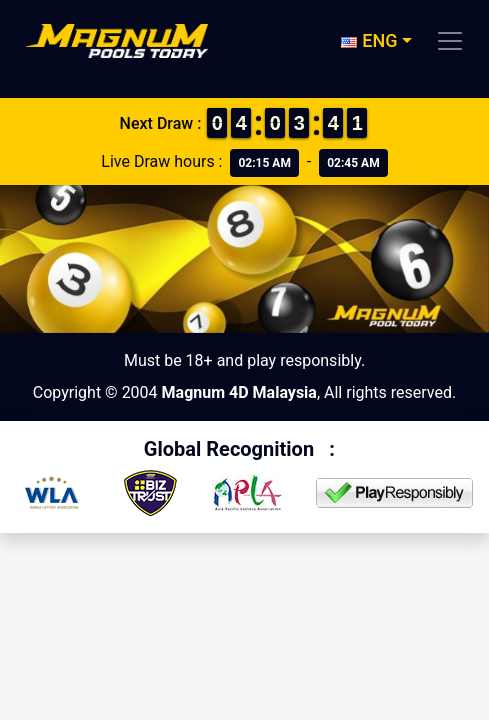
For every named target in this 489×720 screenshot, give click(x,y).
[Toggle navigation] (450, 41)
